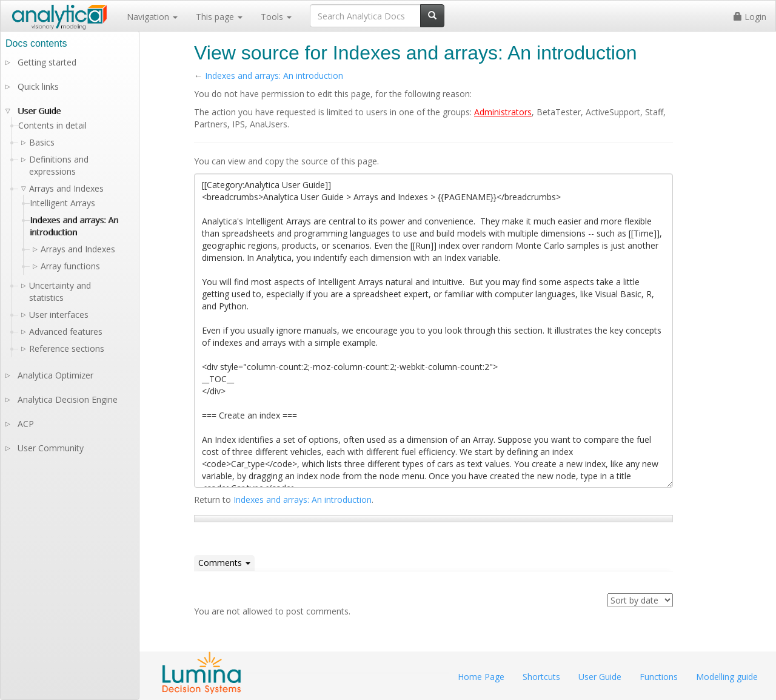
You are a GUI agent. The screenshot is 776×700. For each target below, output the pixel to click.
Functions (659, 677)
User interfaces (59, 315)
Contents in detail (52, 125)
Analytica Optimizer (55, 375)
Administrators (503, 112)
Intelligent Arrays (62, 203)
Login (750, 17)
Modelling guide (727, 677)
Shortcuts (541, 677)
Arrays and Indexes (78, 249)
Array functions (70, 266)
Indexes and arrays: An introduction (274, 76)
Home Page (481, 677)
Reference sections (67, 348)
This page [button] (219, 17)
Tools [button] (276, 17)
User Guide (39, 111)
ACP (26, 424)
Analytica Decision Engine (68, 399)
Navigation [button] (152, 17)
